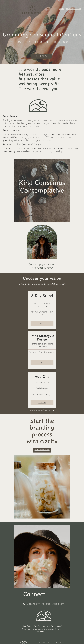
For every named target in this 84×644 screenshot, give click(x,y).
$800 (42, 323)
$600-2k (42, 403)
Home (61, 9)
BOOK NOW (41, 56)
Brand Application (74, 9)
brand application (42, 450)
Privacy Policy (60, 643)
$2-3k (42, 363)
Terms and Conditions (46, 643)
